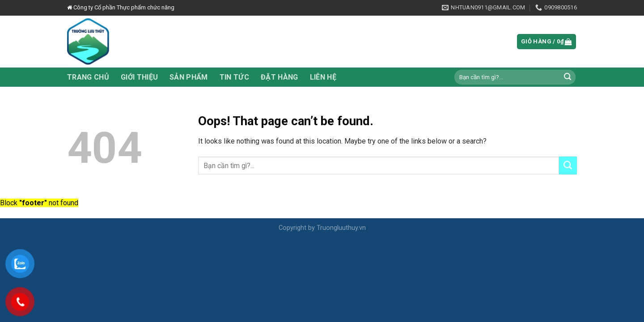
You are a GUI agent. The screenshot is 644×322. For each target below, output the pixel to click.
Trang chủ (88, 77)
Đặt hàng (280, 77)
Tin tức (234, 77)
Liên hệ (323, 77)
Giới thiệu (139, 77)
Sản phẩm (189, 77)
